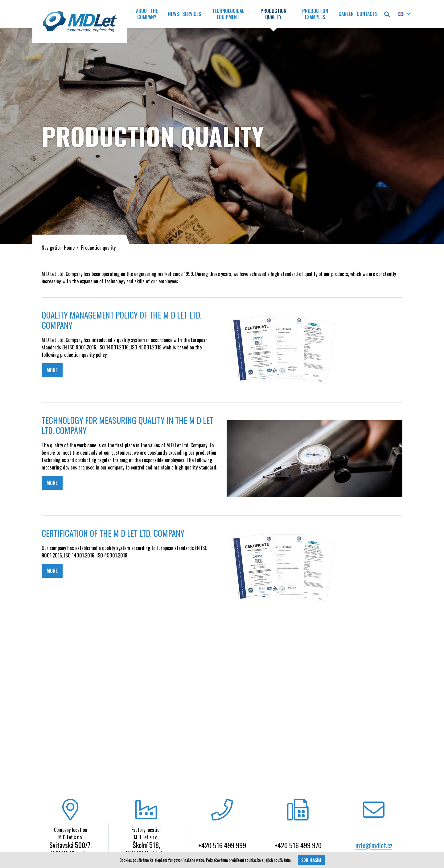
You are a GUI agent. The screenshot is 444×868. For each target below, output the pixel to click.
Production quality (98, 248)
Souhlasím (311, 860)
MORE (52, 370)
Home (69, 248)
